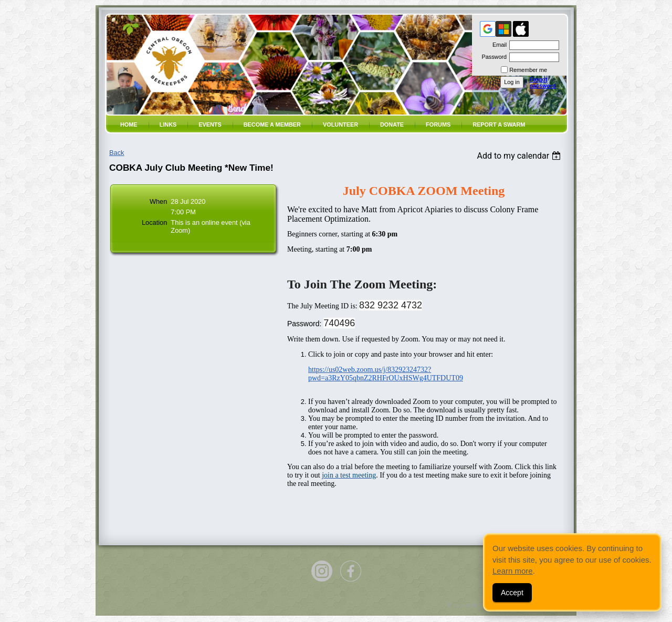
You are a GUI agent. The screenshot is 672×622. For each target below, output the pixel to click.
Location (154, 222)
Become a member (272, 125)
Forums (438, 125)
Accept (512, 593)
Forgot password (543, 82)
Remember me (528, 70)
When (158, 201)
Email (498, 45)
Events (210, 125)
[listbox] (520, 156)
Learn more (513, 571)
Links (168, 125)
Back (117, 153)
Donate (392, 125)
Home (129, 125)
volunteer (340, 125)
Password (492, 57)
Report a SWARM (499, 125)
